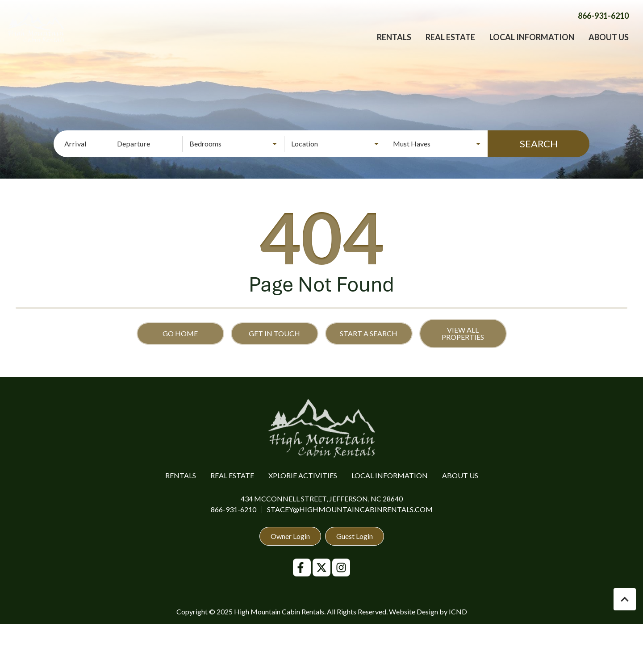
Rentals (394, 47)
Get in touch (274, 333)
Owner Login (290, 536)
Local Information (532, 47)
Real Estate (450, 47)
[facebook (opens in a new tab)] (302, 568)
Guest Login (355, 536)
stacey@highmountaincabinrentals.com (350, 509)
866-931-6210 (234, 509)
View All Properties (463, 333)
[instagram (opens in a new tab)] (341, 568)
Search (539, 144)
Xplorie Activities (303, 475)
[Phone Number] (603, 25)
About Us (609, 47)
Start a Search (369, 333)
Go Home (180, 333)
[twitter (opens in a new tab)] (321, 568)
